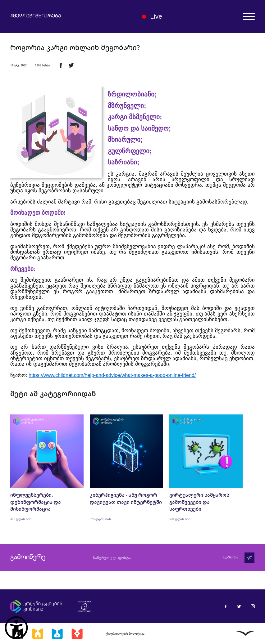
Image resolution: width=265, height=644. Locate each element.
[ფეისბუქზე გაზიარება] (61, 65)
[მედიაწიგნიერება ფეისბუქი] (226, 606)
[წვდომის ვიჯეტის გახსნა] (16, 628)
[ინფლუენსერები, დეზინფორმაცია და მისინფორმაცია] (47, 468)
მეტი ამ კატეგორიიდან (53, 394)
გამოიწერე (28, 557)
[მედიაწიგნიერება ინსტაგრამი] (253, 606)
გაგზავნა (231, 558)
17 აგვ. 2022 (18, 65)
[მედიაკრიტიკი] (77, 633)
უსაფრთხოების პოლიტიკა (125, 634)
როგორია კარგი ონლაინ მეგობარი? (75, 47)
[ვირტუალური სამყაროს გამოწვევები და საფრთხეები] (206, 468)
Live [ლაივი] (152, 16)
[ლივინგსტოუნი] (245, 633)
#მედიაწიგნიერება (36, 16)
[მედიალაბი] (57, 633)
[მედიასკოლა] (38, 633)
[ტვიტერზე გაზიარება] (71, 65)
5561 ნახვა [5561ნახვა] (42, 65)
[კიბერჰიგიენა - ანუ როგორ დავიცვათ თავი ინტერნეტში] (126, 468)
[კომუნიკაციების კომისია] (36, 606)
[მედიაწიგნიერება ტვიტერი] (239, 606)
